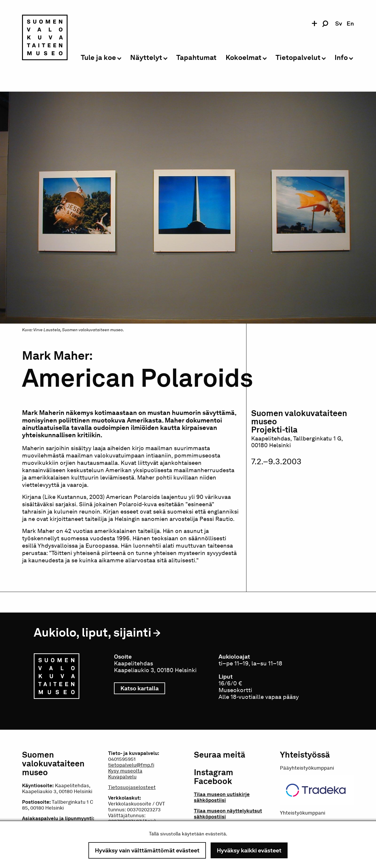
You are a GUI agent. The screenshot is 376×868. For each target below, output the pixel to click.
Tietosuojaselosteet (132, 787)
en (350, 23)
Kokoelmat (244, 58)
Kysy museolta (125, 771)
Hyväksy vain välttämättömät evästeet (147, 850)
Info (341, 58)
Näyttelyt (146, 58)
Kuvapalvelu (122, 777)
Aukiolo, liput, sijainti (93, 632)
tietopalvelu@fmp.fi (131, 765)
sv (339, 23)
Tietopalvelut (298, 58)
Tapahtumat (196, 58)
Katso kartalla (143, 688)
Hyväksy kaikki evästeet (249, 850)
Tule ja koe (98, 58)
